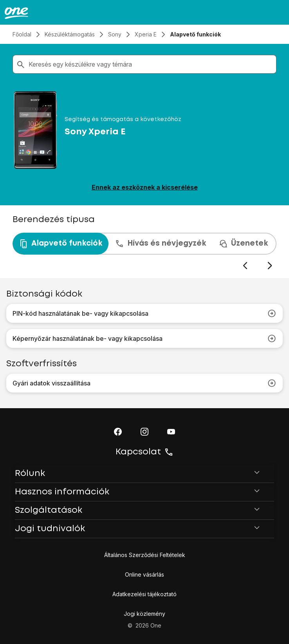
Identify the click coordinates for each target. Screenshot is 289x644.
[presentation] (144, 251)
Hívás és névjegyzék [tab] (160, 244)
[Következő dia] (270, 266)
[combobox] (151, 64)
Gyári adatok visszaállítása (144, 383)
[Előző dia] (245, 266)
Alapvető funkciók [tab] (61, 244)
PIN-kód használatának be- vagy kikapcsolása (144, 313)
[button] (118, 432)
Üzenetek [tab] (243, 244)
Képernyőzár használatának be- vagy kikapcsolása (144, 338)
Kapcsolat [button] (144, 452)
